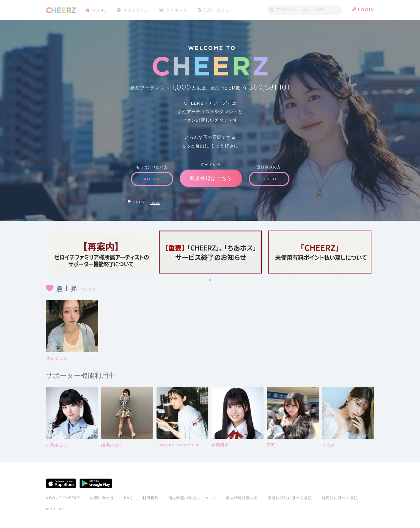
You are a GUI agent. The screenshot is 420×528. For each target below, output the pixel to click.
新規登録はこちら (211, 178)
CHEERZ (61, 10)
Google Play (96, 483)
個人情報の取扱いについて (192, 498)
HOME (99, 10)
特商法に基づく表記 (340, 498)
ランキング (178, 10)
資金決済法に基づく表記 (290, 498)
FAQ (128, 498)
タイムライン (136, 10)
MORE (155, 203)
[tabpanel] (101, 252)
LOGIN (366, 10)
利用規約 (150, 498)
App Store (61, 483)
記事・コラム (217, 10)
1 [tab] (210, 280)
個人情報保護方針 (242, 498)
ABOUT (152, 179)
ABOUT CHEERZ (63, 498)
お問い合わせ (102, 498)
